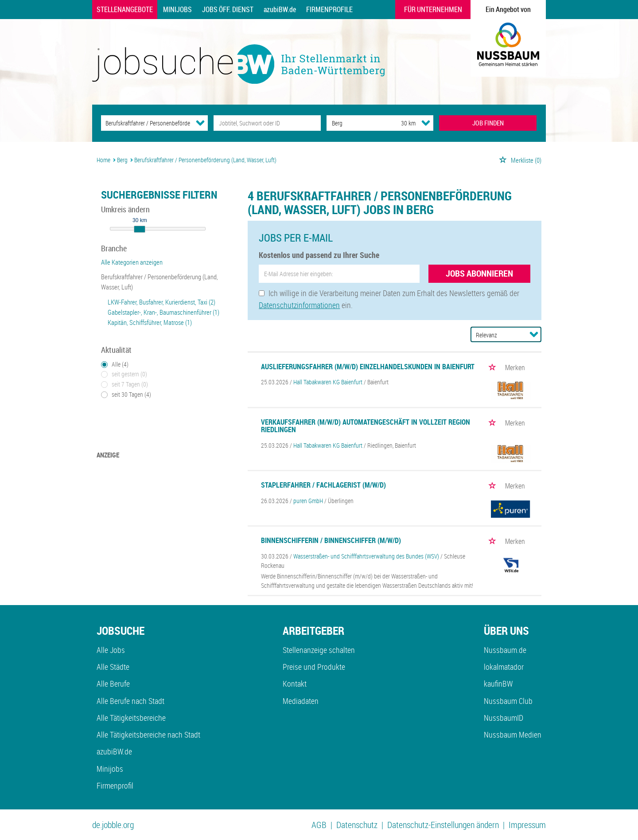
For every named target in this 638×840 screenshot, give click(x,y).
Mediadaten (301, 701)
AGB (319, 825)
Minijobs (177, 9)
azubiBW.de (280, 9)
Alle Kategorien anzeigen (132, 262)
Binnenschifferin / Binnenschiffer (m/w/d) (331, 540)
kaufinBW (498, 684)
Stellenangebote (125, 9)
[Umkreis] (400, 123)
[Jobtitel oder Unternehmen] (267, 123)
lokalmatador (504, 667)
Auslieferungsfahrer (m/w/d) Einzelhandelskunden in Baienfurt (368, 367)
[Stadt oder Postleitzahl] (356, 123)
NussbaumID (504, 718)
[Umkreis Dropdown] (426, 123)
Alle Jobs (111, 650)
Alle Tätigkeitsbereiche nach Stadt (148, 735)
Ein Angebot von (508, 9)
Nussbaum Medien (513, 735)
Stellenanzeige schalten (319, 650)
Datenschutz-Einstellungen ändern (443, 825)
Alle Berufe (113, 684)
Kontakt (295, 684)
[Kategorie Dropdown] (200, 123)
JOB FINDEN (488, 123)
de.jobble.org (113, 825)
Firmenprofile (329, 9)
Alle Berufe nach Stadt (130, 701)
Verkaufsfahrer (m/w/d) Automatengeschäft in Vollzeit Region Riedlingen (366, 426)
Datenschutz (357, 825)
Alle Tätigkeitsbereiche (131, 718)
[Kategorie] (146, 123)
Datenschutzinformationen (299, 305)
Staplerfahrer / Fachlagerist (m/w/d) (323, 485)
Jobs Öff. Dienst (228, 9)
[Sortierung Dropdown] (534, 334)
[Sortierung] (497, 335)
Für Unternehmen (433, 9)
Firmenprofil (115, 785)
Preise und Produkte (314, 667)
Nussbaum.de (505, 650)
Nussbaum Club (508, 701)
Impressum (527, 825)
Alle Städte (113, 667)
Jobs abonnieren (479, 273)
